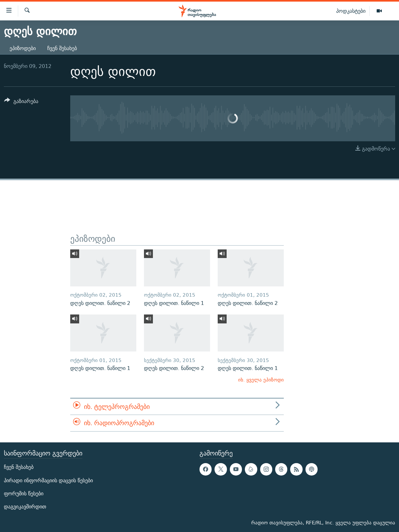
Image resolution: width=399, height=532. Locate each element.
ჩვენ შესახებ (62, 48)
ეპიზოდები (23, 48)
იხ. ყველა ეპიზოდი (261, 380)
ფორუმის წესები (24, 494)
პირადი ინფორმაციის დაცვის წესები (48, 480)
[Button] (21, 102)
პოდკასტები (351, 11)
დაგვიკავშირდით (25, 507)
